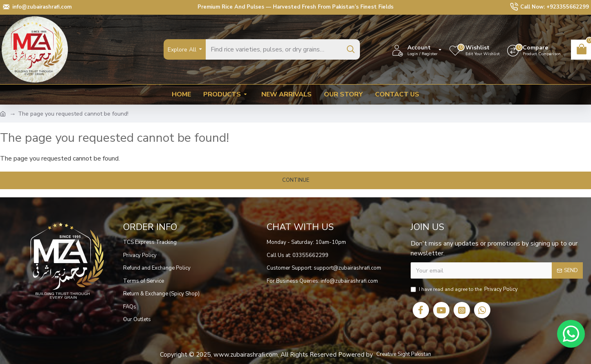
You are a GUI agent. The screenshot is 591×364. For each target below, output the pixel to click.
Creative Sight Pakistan (404, 354)
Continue (296, 180)
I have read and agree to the (465, 290)
